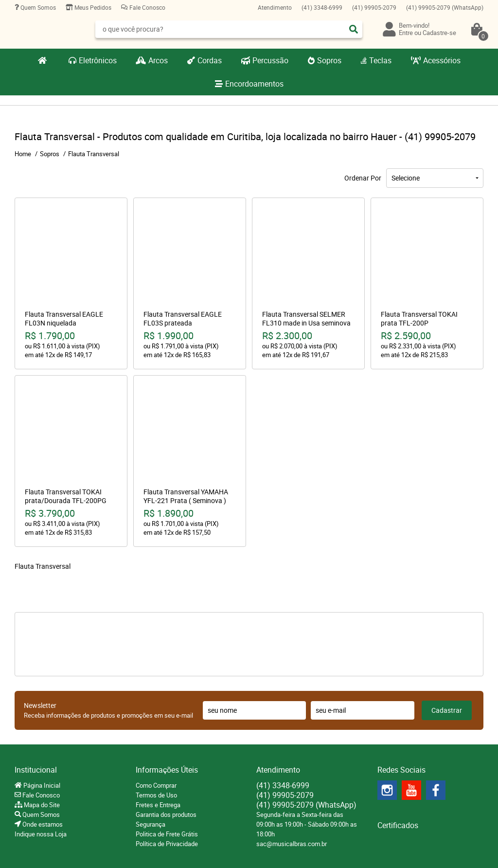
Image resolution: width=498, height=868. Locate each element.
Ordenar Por (363, 178)
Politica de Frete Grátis (167, 834)
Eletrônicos (98, 60)
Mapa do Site (41, 805)
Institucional (36, 770)
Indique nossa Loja (41, 834)
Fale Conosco (147, 7)
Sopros (329, 60)
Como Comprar (156, 785)
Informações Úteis (167, 770)
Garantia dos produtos (166, 814)
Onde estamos (42, 824)
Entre (406, 33)
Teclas (380, 60)
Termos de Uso (156, 795)
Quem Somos (37, 7)
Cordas (210, 60)
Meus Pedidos (92, 7)
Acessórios (442, 60)
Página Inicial (41, 785)
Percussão (270, 60)
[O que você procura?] (354, 29)
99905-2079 (374, 7)
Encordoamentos (254, 84)
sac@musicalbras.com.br (292, 844)
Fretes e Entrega (158, 805)
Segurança (151, 824)
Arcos (158, 60)
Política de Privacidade (167, 844)
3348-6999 (322, 7)
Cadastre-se (439, 33)
